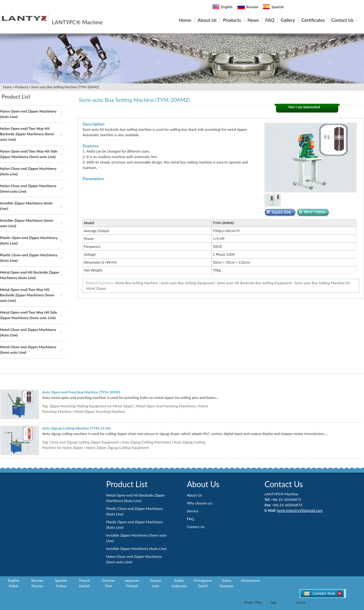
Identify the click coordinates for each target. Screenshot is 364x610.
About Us (207, 20)
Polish (13, 586)
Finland (132, 586)
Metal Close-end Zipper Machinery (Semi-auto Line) (28, 350)
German (108, 580)
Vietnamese (250, 580)
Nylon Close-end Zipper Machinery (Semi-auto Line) (28, 189)
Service (193, 511)
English (222, 7)
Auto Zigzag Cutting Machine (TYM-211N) (76, 428)
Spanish (273, 7)
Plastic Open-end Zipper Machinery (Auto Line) (29, 240)
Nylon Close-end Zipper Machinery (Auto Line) (28, 171)
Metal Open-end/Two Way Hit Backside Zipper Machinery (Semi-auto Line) (27, 295)
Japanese (132, 580)
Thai (108, 586)
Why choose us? (200, 503)
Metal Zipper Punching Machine (100, 411)
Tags (273, 602)
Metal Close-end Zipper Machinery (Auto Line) (28, 332)
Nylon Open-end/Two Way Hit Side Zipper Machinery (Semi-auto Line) (29, 154)
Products (232, 20)
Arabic (179, 580)
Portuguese (203, 580)
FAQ (270, 20)
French (85, 580)
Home (185, 20)
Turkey (61, 586)
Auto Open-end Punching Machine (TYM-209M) (81, 392)
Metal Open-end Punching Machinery (166, 406)
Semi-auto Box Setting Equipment (188, 283)
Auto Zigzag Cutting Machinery (146, 442)
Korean (155, 580)
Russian (248, 7)
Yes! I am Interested (304, 107)
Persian (37, 586)
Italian (227, 580)
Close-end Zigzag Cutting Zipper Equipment (84, 442)
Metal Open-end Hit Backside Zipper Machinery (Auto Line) (30, 275)
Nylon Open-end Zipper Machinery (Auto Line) (28, 114)
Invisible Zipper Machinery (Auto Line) (26, 206)
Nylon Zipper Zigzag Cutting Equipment (117, 448)
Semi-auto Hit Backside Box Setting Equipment (254, 283)
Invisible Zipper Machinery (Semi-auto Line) (27, 223)
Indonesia (179, 586)
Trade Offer (253, 602)
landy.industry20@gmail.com (300, 510)
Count (301, 602)
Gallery (288, 20)
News (253, 20)
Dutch (203, 586)
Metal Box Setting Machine (136, 283)
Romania (226, 586)
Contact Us (342, 20)
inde (156, 586)
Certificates (313, 20)
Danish (85, 586)
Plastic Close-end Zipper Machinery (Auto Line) (29, 258)
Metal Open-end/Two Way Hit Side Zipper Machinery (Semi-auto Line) (29, 315)
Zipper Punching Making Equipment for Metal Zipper (91, 406)
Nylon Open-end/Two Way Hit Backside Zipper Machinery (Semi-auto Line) (27, 134)
